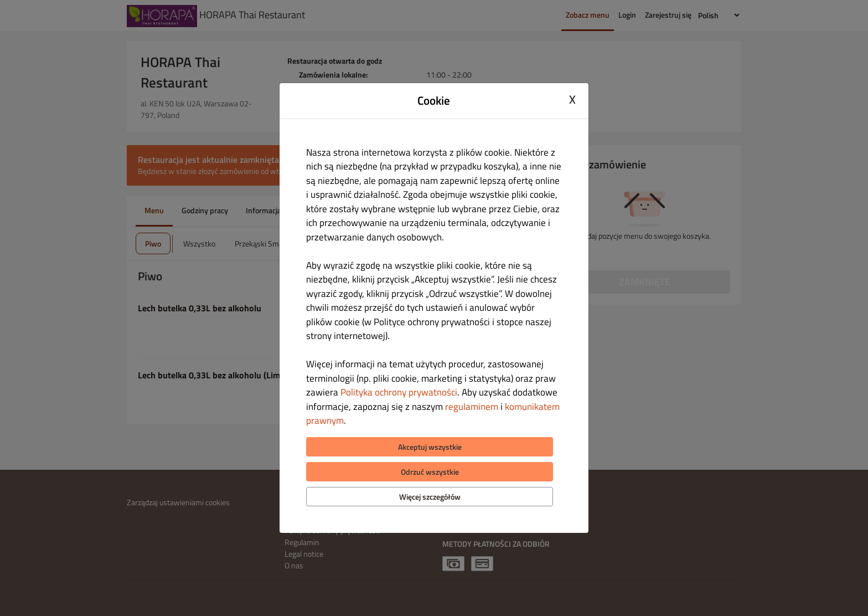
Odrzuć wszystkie (430, 472)
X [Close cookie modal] (572, 99)
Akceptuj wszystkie (430, 447)
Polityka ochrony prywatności (399, 392)
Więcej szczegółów (430, 497)
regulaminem (472, 407)
